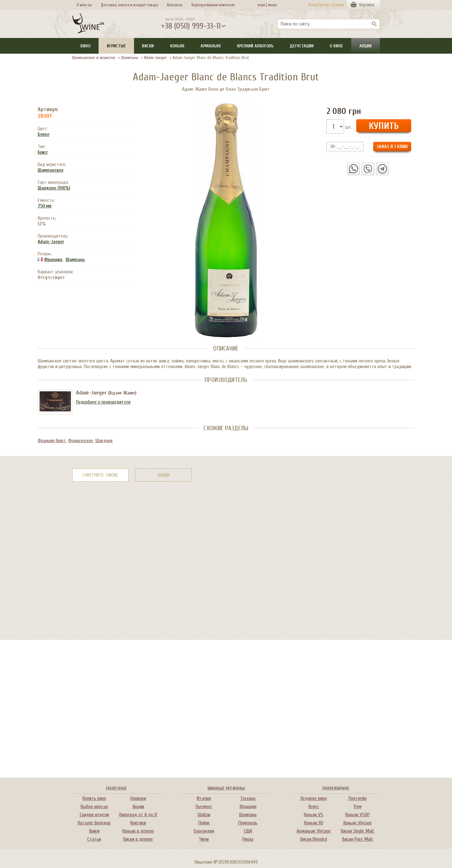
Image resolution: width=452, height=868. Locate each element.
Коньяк (177, 46)
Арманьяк (211, 46)
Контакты (175, 5)
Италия (204, 798)
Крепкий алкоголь (255, 46)
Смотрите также (100, 475)
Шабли (204, 815)
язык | (262, 5)
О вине (336, 46)
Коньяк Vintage (358, 823)
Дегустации (302, 46)
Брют (43, 152)
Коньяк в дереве (138, 831)
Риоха (248, 839)
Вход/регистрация (326, 5)
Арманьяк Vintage (314, 831)
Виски (148, 46)
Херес (314, 806)
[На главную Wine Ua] (88, 24)
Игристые (116, 46)
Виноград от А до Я (138, 815)
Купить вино (94, 798)
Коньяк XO (314, 823)
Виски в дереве (138, 839)
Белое (43, 134)
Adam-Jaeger (156, 58)
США (248, 831)
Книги (94, 831)
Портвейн (358, 798)
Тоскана (248, 798)
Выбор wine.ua (94, 806)
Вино (85, 46)
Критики (138, 823)
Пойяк (204, 823)
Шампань (130, 58)
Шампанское (51, 170)
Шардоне (104, 441)
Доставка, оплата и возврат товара (129, 5)
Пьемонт (204, 806)
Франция (53, 260)
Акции (366, 46)
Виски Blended (314, 839)
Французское (81, 441)
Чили (204, 839)
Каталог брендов (94, 823)
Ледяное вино (314, 798)
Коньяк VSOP (358, 815)
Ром (358, 806)
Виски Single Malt (358, 831)
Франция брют (52, 441)
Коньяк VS (314, 815)
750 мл (45, 206)
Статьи (94, 839)
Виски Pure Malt (358, 839)
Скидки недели (94, 815)
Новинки (138, 798)
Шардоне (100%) (54, 188)
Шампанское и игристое (94, 58)
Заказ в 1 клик (392, 147)
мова (272, 5)
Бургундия (204, 831)
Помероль (248, 823)
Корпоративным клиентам (213, 5)
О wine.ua (84, 5)
